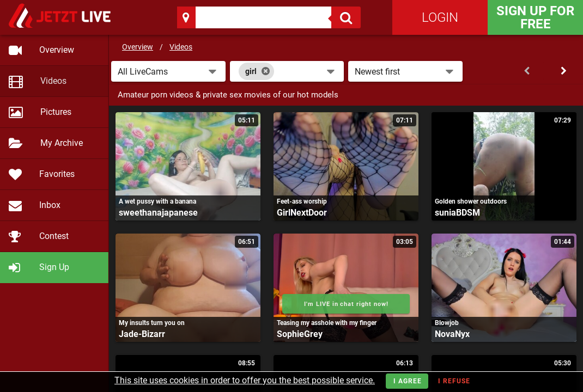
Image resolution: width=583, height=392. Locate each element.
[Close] (266, 71)
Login (440, 17)
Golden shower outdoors (471, 201)
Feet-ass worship (302, 201)
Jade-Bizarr (142, 334)
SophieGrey (300, 334)
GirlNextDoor (302, 213)
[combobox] (287, 71)
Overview (138, 47)
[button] (168, 71)
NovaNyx (452, 334)
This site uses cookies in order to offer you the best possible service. (245, 380)
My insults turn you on (152, 323)
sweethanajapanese (158, 213)
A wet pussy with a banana (157, 201)
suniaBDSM (457, 213)
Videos (181, 47)
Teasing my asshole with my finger (327, 323)
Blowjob (447, 323)
